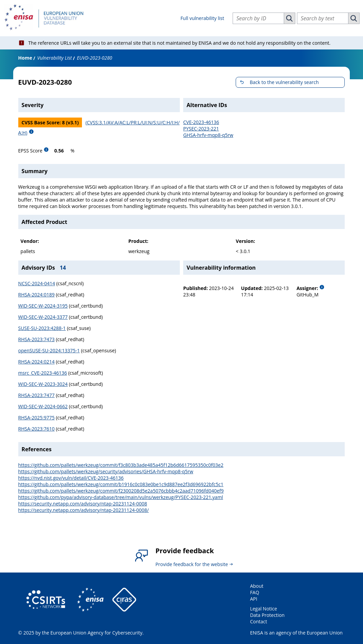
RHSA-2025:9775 (37, 418)
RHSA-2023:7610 (37, 429)
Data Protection (267, 615)
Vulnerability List (55, 58)
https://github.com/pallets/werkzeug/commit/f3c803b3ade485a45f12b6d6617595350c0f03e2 (121, 465)
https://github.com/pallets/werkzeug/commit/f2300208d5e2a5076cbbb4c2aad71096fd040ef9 (121, 491)
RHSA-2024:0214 (37, 362)
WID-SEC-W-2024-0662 (43, 406)
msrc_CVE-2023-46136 (43, 373)
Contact (258, 621)
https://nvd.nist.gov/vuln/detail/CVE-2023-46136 (71, 478)
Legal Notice (263, 609)
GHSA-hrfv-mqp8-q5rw (208, 135)
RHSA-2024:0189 (37, 295)
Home (25, 58)
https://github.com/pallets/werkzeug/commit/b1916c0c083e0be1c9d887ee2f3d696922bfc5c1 (121, 484)
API (253, 599)
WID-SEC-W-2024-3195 (43, 306)
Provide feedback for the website (192, 564)
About (257, 586)
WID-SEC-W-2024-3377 (43, 317)
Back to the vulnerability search (284, 82)
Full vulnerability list (202, 18)
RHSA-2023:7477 (37, 395)
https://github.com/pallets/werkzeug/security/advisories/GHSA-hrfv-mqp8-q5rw (106, 471)
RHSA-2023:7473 (37, 339)
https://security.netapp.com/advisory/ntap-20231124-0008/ (84, 510)
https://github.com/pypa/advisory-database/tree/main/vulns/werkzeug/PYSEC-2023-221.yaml (121, 497)
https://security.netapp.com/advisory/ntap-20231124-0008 (83, 504)
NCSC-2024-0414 (37, 283)
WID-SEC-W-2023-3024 (43, 384)
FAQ (254, 592)
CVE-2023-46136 (201, 122)
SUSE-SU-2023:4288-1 (42, 328)
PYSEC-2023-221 (201, 129)
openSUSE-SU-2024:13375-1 (49, 350)
